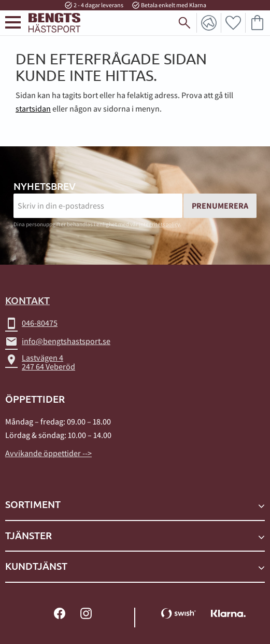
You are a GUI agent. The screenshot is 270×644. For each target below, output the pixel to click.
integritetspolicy (159, 224)
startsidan (33, 109)
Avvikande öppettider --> (48, 453)
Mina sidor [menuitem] (209, 23)
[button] (13, 23)
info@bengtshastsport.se (58, 341)
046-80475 (31, 323)
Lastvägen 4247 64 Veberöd (40, 362)
